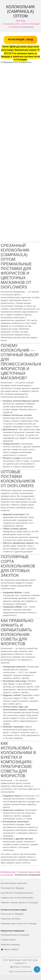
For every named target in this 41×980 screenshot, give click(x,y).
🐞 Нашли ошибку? (10, 950)
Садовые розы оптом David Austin (17, 898)
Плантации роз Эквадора (12, 888)
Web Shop (21, 21)
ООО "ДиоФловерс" (12, 960)
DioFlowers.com (8, 872)
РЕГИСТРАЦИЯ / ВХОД (20, 40)
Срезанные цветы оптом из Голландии (22, 24)
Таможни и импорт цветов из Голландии (19, 903)
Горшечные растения (10, 919)
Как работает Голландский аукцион (17, 893)
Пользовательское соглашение (15, 935)
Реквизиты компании (10, 945)
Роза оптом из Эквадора (12, 914)
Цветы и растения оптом (20, 972)
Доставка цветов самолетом (14, 883)
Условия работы (8, 940)
